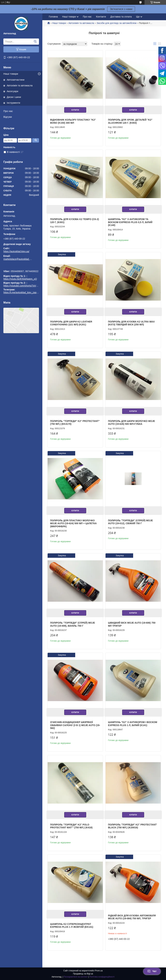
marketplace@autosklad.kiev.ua (18, 259)
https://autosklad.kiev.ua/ (16, 251)
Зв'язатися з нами (121, 9)
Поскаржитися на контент (76, 977)
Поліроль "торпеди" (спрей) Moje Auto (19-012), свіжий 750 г (131, 522)
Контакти (101, 17)
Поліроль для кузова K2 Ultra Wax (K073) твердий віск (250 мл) (131, 323)
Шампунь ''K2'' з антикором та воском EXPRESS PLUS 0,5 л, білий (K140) (130, 222)
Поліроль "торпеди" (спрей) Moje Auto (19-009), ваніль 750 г (73, 624)
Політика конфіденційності (102, 977)
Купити (75, 110)
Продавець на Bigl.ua (83, 974)
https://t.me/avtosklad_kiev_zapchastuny (21, 267)
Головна (53, 17)
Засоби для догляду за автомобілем (116, 23)
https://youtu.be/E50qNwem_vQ (20, 279)
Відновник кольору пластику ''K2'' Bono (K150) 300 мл (73, 121)
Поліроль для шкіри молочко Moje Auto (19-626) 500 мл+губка (132, 423)
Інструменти (13, 103)
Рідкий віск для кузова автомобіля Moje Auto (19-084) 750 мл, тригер (132, 917)
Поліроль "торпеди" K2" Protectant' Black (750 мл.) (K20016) (133, 826)
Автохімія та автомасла (20, 85)
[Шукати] (35, 42)
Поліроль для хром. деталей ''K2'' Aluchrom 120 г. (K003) (130, 121)
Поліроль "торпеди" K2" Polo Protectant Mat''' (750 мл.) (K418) (71, 826)
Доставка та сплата (121, 17)
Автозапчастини (16, 80)
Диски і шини (14, 97)
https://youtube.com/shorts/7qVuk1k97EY (25, 286)
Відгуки (8, 117)
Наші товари (11, 74)
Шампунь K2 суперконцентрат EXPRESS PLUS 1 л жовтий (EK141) (72, 926)
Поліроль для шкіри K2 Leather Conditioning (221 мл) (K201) (71, 323)
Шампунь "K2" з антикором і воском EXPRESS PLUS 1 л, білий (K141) (133, 724)
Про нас (8, 111)
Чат (152, 971)
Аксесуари (13, 91)
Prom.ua (99, 971)
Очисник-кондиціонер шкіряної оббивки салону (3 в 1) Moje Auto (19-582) (75, 725)
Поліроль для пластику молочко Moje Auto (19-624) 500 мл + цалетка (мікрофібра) (73, 523)
